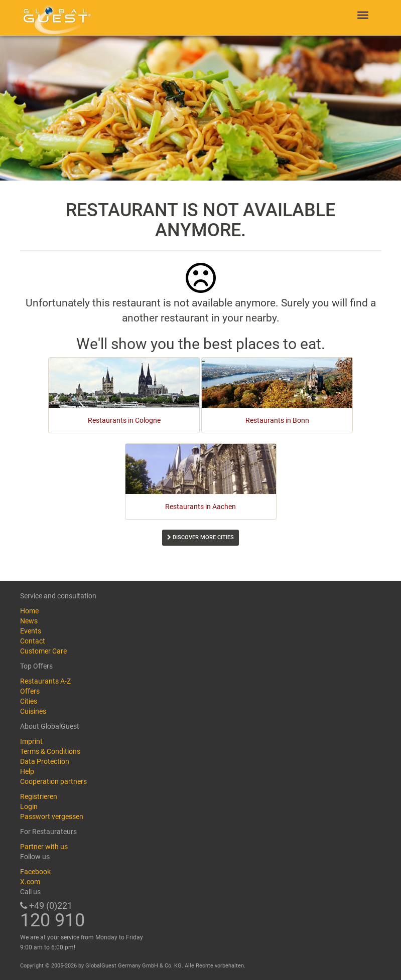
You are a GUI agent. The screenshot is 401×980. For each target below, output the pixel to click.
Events (31, 631)
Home (29, 611)
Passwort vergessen (52, 816)
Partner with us (44, 847)
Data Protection (45, 761)
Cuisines (33, 711)
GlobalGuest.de (55, 18)
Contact (33, 641)
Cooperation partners (53, 781)
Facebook (35, 872)
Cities (29, 701)
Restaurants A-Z (45, 681)
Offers (30, 691)
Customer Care (43, 651)
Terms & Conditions (50, 751)
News (29, 621)
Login (29, 806)
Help (27, 771)
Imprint (31, 741)
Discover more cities (200, 537)
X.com (30, 882)
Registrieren (39, 796)
